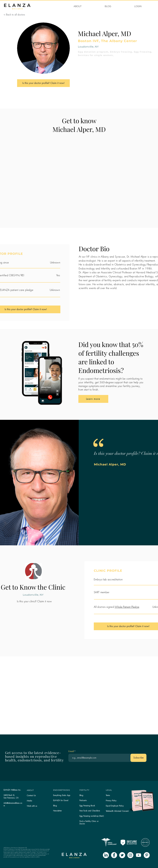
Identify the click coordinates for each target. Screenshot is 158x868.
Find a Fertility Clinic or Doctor (89, 823)
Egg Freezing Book (87, 806)
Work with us (32, 806)
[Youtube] (139, 855)
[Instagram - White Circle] (130, 855)
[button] (57, 811)
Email (71, 751)
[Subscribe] (138, 758)
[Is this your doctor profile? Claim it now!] (43, 83)
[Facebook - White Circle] (114, 855)
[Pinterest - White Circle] (147, 855)
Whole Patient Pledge (127, 607)
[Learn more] (93, 399)
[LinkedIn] (106, 855)
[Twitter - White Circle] (122, 855)
